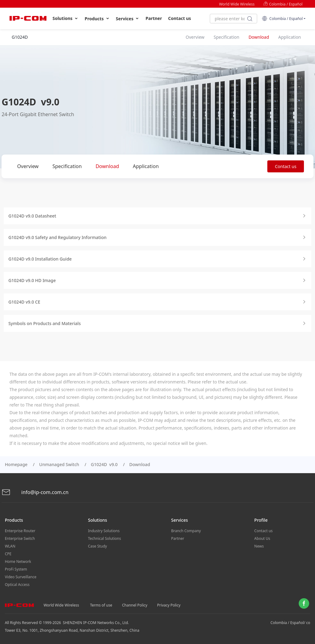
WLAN (10, 546)
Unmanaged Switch (59, 464)
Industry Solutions (104, 531)
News (259, 546)
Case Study (98, 546)
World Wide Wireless (237, 4)
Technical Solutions (104, 538)
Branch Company (186, 531)
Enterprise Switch (20, 538)
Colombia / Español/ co (290, 623)
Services (128, 19)
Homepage (16, 464)
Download (107, 166)
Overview (28, 166)
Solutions (66, 18)
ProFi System (16, 569)
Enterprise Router (20, 531)
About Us (262, 538)
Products (97, 19)
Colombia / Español (283, 4)
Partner (154, 18)
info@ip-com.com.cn (35, 492)
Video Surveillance (21, 577)
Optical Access (17, 585)
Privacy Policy (169, 605)
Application (146, 166)
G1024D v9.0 (104, 464)
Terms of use (101, 605)
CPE (8, 554)
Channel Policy (135, 605)
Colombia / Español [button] (282, 19)
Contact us (180, 18)
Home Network (18, 562)
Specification (67, 166)
